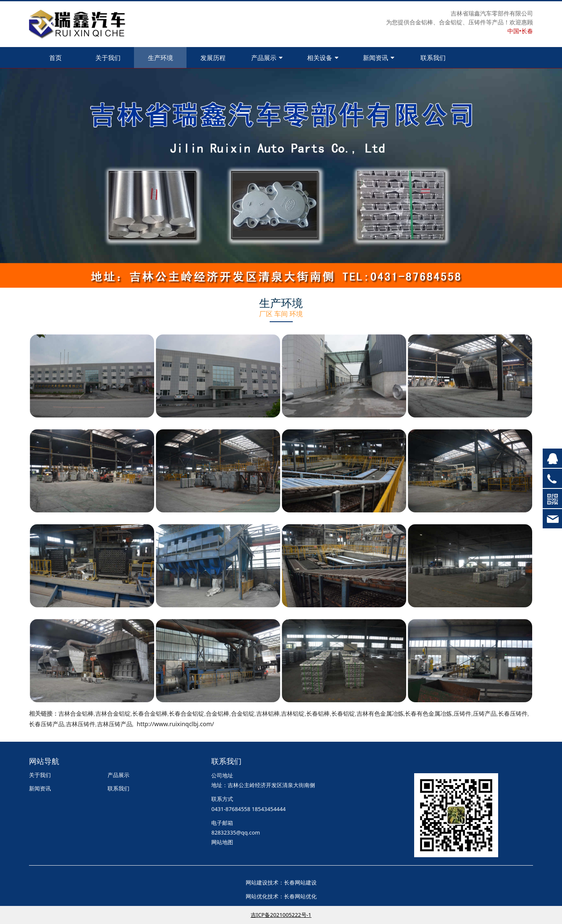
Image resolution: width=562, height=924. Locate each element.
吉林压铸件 (81, 724)
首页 (55, 58)
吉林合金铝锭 (113, 713)
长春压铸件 (513, 713)
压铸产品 (485, 713)
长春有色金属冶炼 (428, 713)
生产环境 (160, 58)
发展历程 (213, 58)
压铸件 (462, 713)
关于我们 (108, 58)
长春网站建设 (300, 882)
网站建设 (257, 882)
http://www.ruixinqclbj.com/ (176, 724)
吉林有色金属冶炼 (380, 713)
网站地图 (222, 842)
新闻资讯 (379, 58)
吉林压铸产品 (115, 724)
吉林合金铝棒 (76, 713)
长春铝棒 (318, 713)
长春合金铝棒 (150, 713)
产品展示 (267, 58)
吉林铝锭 (293, 713)
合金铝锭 (243, 713)
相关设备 (323, 58)
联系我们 (433, 58)
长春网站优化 (300, 896)
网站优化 (257, 896)
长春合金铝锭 (186, 713)
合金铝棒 (218, 713)
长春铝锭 (343, 713)
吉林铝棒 (268, 713)
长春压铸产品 (47, 724)
